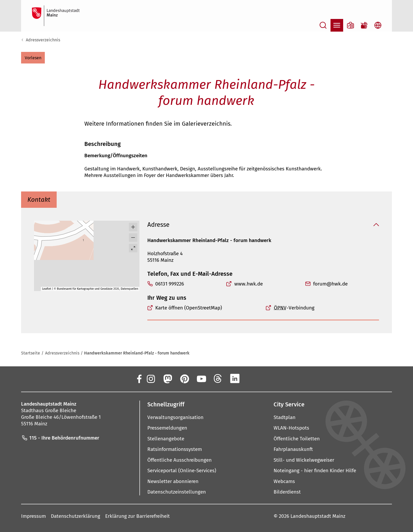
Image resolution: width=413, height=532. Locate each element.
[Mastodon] (167, 378)
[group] (87, 256)
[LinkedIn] (235, 378)
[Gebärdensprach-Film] (364, 25)
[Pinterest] (184, 378)
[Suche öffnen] (323, 25)
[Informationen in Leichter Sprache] (351, 25)
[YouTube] (201, 378)
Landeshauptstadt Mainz (318, 516)
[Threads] (218, 378)
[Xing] (252, 378)
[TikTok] (269, 378)
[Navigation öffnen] (337, 25)
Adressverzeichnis (43, 40)
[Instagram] (150, 378)
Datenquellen (129, 289)
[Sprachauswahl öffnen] (378, 25)
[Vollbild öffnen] (133, 248)
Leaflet (47, 289)
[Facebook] (139, 378)
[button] (33, 58)
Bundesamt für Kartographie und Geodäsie (85, 289)
